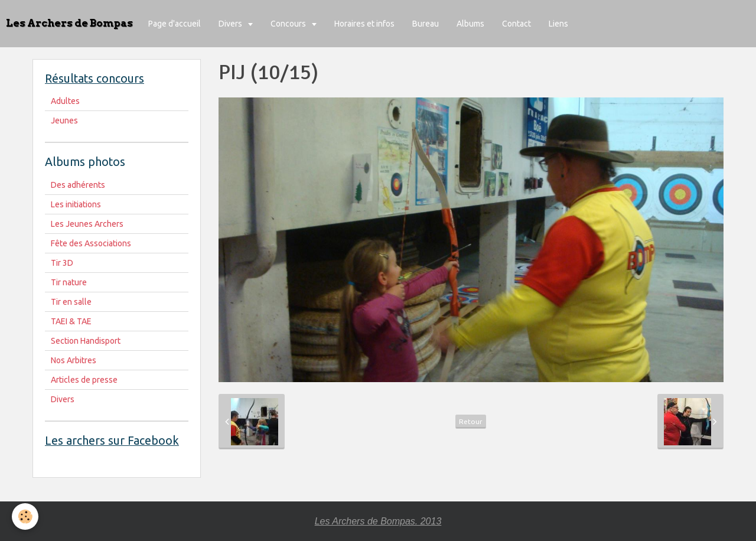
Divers (231, 24)
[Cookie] (25, 516)
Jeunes (64, 120)
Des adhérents (78, 185)
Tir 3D (62, 263)
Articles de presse (84, 380)
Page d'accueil (175, 24)
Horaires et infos (364, 24)
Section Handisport (86, 341)
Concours (289, 24)
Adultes (65, 101)
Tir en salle (71, 302)
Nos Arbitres (74, 360)
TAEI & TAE (71, 321)
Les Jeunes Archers (87, 224)
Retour (471, 421)
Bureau (426, 24)
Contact (517, 24)
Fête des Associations (91, 243)
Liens (558, 24)
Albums (470, 24)
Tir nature (69, 282)
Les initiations (76, 204)
